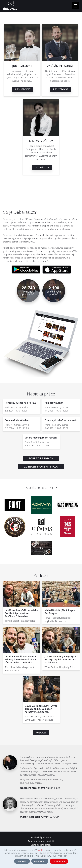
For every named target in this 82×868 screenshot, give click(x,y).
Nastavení (22, 861)
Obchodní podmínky (41, 837)
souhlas (41, 850)
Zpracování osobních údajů (41, 841)
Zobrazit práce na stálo (41, 467)
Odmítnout (40, 861)
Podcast (41, 733)
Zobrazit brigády (41, 458)
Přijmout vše (59, 861)
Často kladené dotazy (41, 845)
